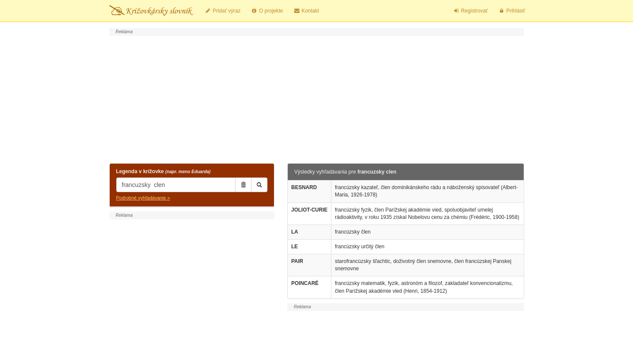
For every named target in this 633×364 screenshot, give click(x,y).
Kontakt (306, 11)
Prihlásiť (512, 11)
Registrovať (470, 11)
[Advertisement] (317, 98)
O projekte (267, 11)
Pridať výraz (223, 11)
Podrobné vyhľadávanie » (143, 198)
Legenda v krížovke (164, 171)
